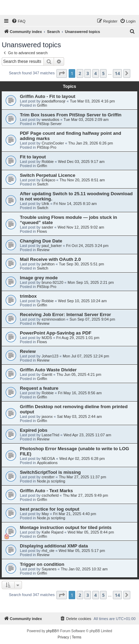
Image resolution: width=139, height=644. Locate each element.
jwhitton (48, 264)
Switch (43, 184)
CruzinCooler (53, 143)
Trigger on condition (42, 564)
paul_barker (52, 246)
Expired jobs (34, 430)
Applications (47, 463)
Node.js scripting (51, 481)
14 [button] (118, 73)
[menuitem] (18, 21)
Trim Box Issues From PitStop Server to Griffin (71, 115)
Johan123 (50, 356)
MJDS (47, 338)
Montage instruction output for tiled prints (66, 527)
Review (43, 250)
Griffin (42, 105)
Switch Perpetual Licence (48, 175)
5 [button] (103, 73)
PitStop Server (49, 124)
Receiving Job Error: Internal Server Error (65, 315)
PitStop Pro (47, 147)
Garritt (47, 374)
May (45, 514)
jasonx (47, 416)
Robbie (48, 162)
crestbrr (48, 477)
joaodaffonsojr (53, 101)
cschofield (50, 495)
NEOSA (48, 459)
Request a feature (39, 388)
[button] (62, 73)
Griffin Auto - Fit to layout (48, 96)
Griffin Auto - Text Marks (46, 491)
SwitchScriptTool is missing (50, 472)
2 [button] (80, 73)
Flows (42, 231)
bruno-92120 (52, 282)
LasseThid (50, 435)
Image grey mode (39, 278)
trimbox (28, 296)
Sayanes (49, 569)
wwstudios (50, 119)
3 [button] (88, 73)
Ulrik (45, 204)
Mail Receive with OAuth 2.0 (50, 259)
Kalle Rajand (52, 532)
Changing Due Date (41, 241)
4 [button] (96, 73)
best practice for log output (50, 509)
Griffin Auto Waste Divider (48, 370)
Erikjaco (48, 180)
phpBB (52, 631)
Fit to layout (33, 157)
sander (47, 227)
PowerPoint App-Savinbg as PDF (56, 333)
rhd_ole (48, 551)
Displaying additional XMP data (54, 546)
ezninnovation (53, 319)
